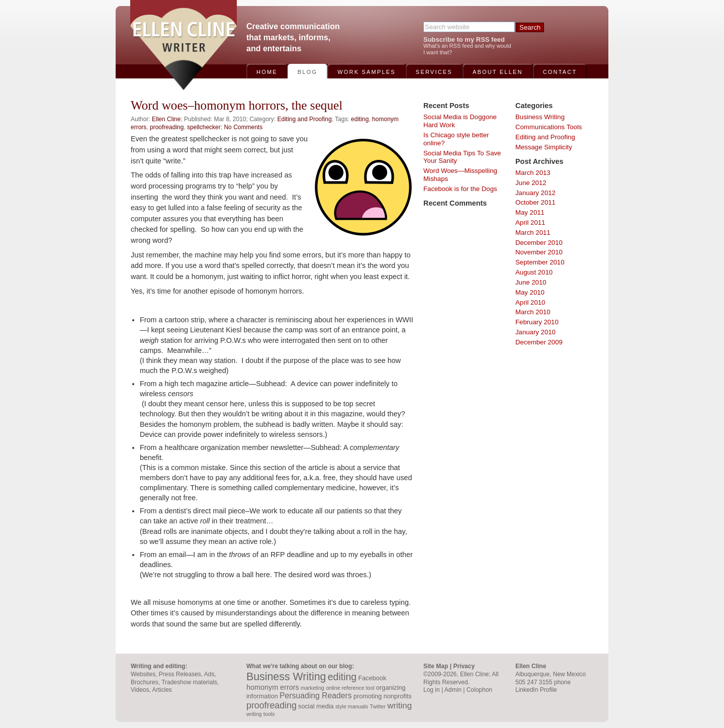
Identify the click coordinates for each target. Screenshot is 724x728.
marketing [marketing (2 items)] (312, 688)
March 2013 (533, 173)
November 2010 (539, 252)
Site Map (436, 666)
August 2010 (534, 272)
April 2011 (530, 222)
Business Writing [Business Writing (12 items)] (286, 677)
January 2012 (535, 193)
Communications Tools (549, 127)
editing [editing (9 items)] (342, 677)
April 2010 (530, 302)
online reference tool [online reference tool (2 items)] (350, 688)
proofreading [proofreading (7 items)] (271, 705)
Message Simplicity (544, 147)
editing (360, 119)
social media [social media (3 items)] (316, 706)
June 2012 (531, 183)
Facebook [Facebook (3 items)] (373, 678)
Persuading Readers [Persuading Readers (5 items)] (315, 696)
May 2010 (530, 292)
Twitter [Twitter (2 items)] (377, 706)
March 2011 (533, 233)
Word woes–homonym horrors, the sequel (237, 105)
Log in (432, 690)
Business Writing (540, 117)
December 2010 (539, 243)
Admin (453, 690)
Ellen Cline (166, 119)
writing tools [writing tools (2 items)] (260, 714)
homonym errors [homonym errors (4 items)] (273, 687)
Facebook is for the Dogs (460, 189)
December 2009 (539, 342)
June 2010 (531, 282)
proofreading (167, 127)
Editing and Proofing (305, 119)
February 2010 (537, 322)
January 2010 (535, 332)
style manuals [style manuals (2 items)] (352, 706)
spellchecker (204, 127)
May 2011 (530, 212)
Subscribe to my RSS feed (464, 39)
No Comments (243, 127)
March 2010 (533, 312)
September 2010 (540, 262)
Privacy (464, 666)
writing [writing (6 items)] (399, 706)
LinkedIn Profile (536, 690)
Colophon (479, 690)
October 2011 (535, 202)
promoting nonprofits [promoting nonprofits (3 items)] (383, 696)
